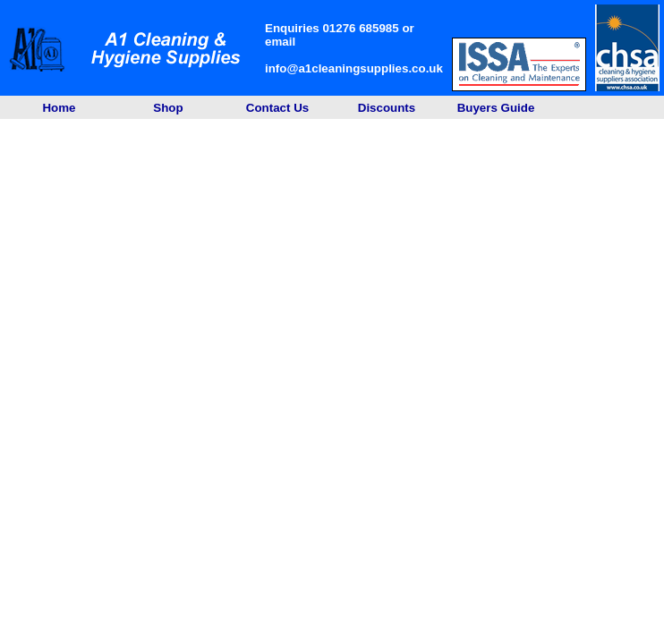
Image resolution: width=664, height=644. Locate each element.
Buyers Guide (496, 108)
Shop (168, 108)
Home (59, 108)
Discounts (387, 108)
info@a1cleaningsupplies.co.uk (354, 68)
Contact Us (277, 108)
